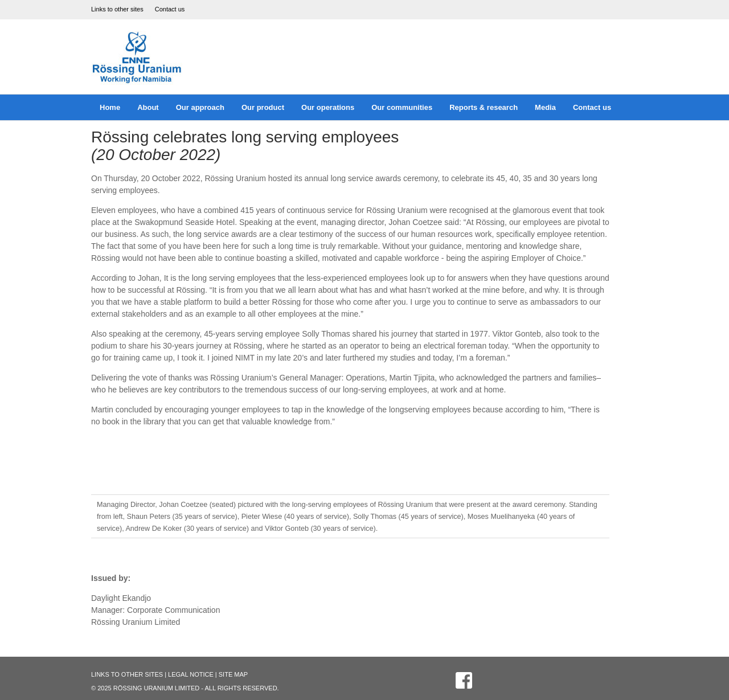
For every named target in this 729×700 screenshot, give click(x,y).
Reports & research (484, 107)
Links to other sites (117, 9)
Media (545, 107)
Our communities (402, 107)
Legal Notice (191, 674)
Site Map (233, 674)
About (148, 107)
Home (110, 107)
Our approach (200, 107)
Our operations (328, 107)
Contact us (170, 9)
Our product (263, 107)
